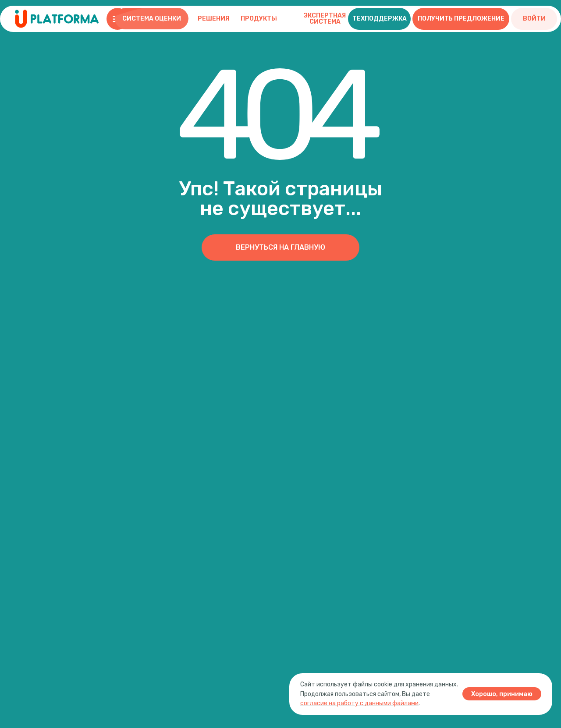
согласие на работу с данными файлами (359, 703)
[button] (379, 19)
